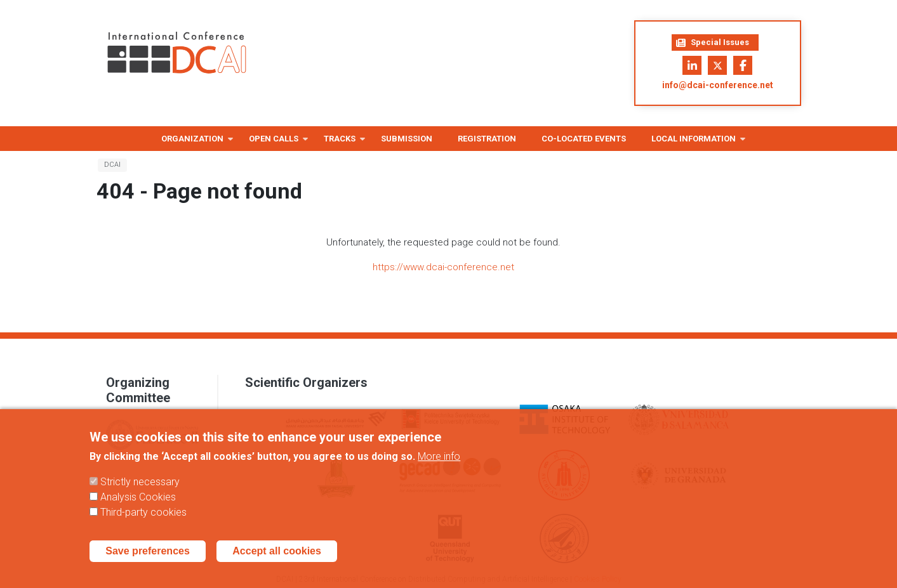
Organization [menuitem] (192, 142)
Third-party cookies (143, 522)
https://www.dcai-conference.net (443, 267)
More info (439, 466)
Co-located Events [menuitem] (584, 139)
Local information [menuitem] (694, 142)
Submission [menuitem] (407, 139)
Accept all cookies (277, 560)
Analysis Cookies (138, 506)
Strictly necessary (140, 491)
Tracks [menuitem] (340, 142)
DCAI (112, 165)
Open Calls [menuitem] (274, 142)
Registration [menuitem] (487, 139)
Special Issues (713, 42)
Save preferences (148, 560)
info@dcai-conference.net (718, 85)
